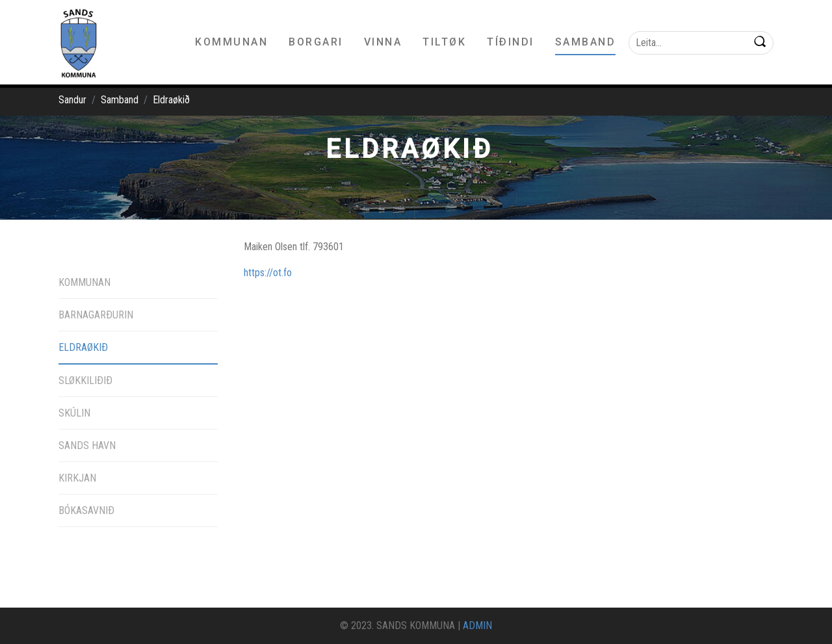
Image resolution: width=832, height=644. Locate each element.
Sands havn (87, 445)
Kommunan (84, 282)
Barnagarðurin (96, 315)
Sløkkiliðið (85, 380)
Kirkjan (77, 478)
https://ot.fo (268, 273)
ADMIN (477, 625)
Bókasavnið (86, 510)
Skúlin (74, 413)
